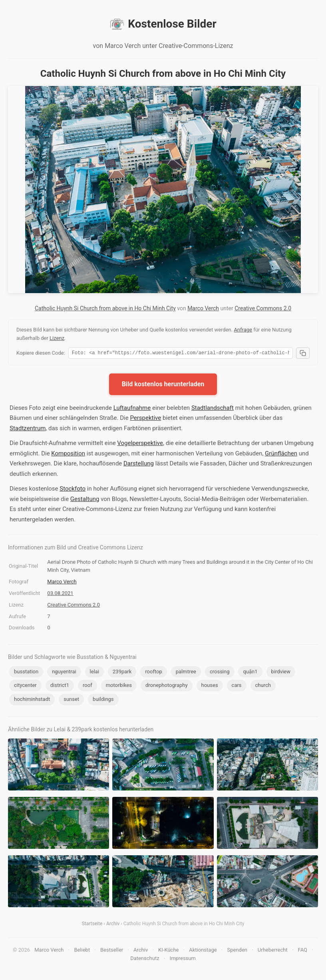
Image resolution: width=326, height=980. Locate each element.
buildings (103, 700)
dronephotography (167, 686)
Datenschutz (145, 959)
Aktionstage (203, 951)
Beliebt (82, 951)
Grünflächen (281, 455)
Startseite (92, 925)
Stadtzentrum (28, 429)
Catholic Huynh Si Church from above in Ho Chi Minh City (105, 308)
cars (237, 686)
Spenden (237, 951)
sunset (71, 700)
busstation (26, 673)
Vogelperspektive (140, 444)
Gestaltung (85, 500)
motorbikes (119, 686)
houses (210, 686)
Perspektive (145, 419)
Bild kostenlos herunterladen (163, 385)
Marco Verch (203, 308)
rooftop (153, 673)
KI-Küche (168, 951)
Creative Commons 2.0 (263, 308)
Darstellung (139, 465)
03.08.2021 (60, 594)
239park (122, 673)
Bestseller (112, 951)
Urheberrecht (273, 951)
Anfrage (243, 330)
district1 (60, 686)
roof (87, 686)
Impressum (182, 959)
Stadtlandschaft (213, 409)
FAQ (303, 951)
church (263, 686)
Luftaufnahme (132, 409)
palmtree (186, 673)
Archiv (113, 925)
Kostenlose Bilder (163, 24)
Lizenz (57, 338)
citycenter (25, 686)
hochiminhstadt (32, 700)
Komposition (68, 455)
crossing (220, 673)
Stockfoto (73, 490)
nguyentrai (64, 673)
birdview (281, 673)
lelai (94, 673)
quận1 (250, 673)
